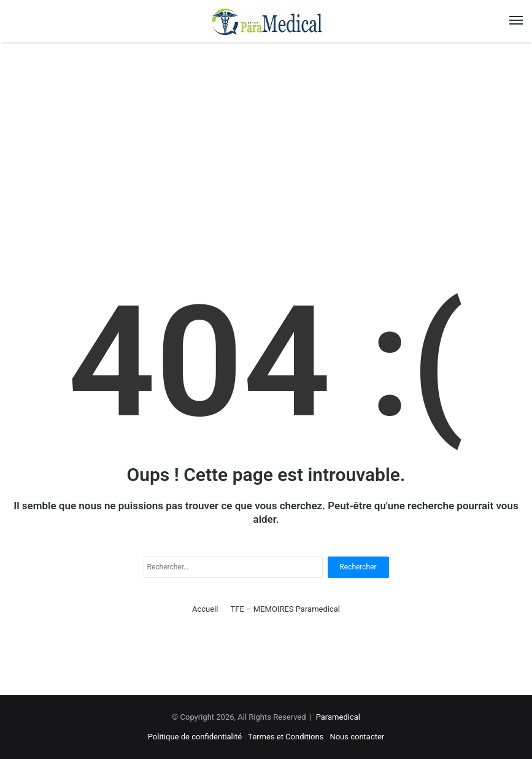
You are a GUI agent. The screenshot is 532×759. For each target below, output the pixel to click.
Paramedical (338, 717)
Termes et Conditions (286, 737)
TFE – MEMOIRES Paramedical (285, 609)
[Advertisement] (266, 147)
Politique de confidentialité (195, 737)
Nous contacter (357, 737)
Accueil (205, 609)
